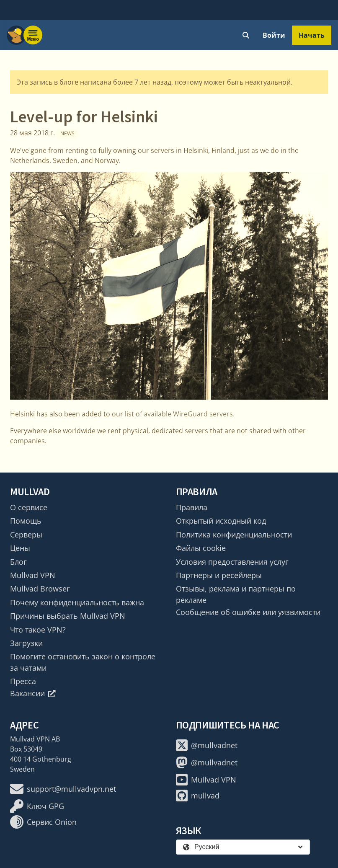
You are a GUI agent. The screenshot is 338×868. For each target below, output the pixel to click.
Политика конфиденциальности (234, 535)
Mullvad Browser (40, 589)
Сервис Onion (43, 822)
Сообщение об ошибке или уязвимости (248, 612)
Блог (18, 562)
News (67, 133)
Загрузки (26, 643)
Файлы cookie (201, 548)
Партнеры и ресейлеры (219, 575)
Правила (192, 507)
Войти (274, 35)
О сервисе (29, 507)
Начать (312, 35)
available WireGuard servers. (189, 414)
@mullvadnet (207, 745)
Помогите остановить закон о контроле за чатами (83, 662)
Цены (20, 548)
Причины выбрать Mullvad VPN (68, 616)
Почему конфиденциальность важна (77, 602)
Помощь (26, 521)
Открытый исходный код (221, 521)
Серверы (26, 535)
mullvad (198, 796)
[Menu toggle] (33, 35)
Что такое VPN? (38, 630)
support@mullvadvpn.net (63, 789)
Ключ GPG (37, 806)
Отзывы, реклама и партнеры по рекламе (236, 594)
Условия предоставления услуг (232, 562)
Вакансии (33, 693)
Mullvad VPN (33, 575)
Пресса (23, 681)
